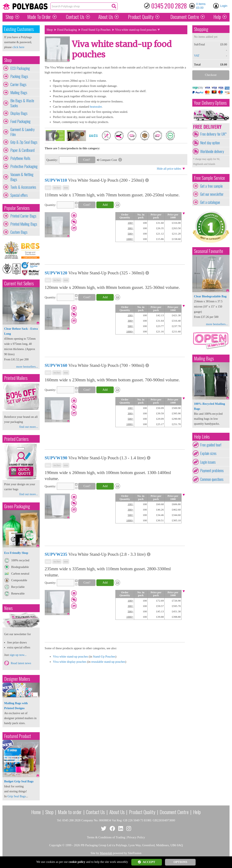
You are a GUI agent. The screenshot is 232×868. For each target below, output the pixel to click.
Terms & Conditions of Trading (106, 837)
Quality (141, 17)
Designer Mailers (17, 679)
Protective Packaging (24, 166)
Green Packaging (17, 506)
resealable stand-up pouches (108, 662)
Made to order (70, 812)
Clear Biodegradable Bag (210, 296)
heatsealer (96, 107)
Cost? (87, 160)
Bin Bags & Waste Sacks (22, 103)
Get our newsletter (212, 194)
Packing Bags (19, 76)
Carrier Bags (18, 84)
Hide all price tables (169, 169)
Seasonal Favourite (209, 251)
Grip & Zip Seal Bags (24, 142)
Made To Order (39, 17)
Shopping (201, 29)
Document (185, 17)
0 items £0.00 (201, 6)
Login (224, 6)
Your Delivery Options (210, 103)
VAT (197, 56)
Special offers (19, 195)
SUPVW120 (56, 273)
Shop (10, 17)
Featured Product (18, 736)
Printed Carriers (16, 439)
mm (66, 188)
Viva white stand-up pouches (71, 656)
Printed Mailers (16, 378)
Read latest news (21, 663)
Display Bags (19, 113)
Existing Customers (19, 29)
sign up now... (18, 655)
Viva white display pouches (70, 662)
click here (18, 47)
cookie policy (77, 862)
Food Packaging (20, 121)
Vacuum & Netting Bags (22, 177)
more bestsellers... (27, 367)
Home (36, 812)
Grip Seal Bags (17, 796)
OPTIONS (180, 862)
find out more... (29, 427)
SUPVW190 (56, 458)
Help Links (202, 437)
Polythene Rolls (20, 158)
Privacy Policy (136, 837)
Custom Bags (19, 232)
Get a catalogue (210, 202)
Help (217, 17)
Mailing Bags (19, 92)
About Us (106, 17)
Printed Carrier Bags (23, 216)
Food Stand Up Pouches (96, 30)
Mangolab (106, 853)
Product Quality (142, 812)
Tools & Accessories (23, 187)
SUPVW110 (56, 180)
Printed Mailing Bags (24, 224)
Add (105, 205)
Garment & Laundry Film (22, 132)
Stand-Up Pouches (104, 656)
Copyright (55, 845)
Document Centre (174, 812)
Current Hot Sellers (19, 283)
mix (48, 188)
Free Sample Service (209, 178)
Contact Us (75, 17)
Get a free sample (211, 186)
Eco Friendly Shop (16, 553)
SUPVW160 (56, 365)
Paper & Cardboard (22, 150)
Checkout (211, 75)
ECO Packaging (20, 68)
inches (57, 188)
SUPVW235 (56, 554)
